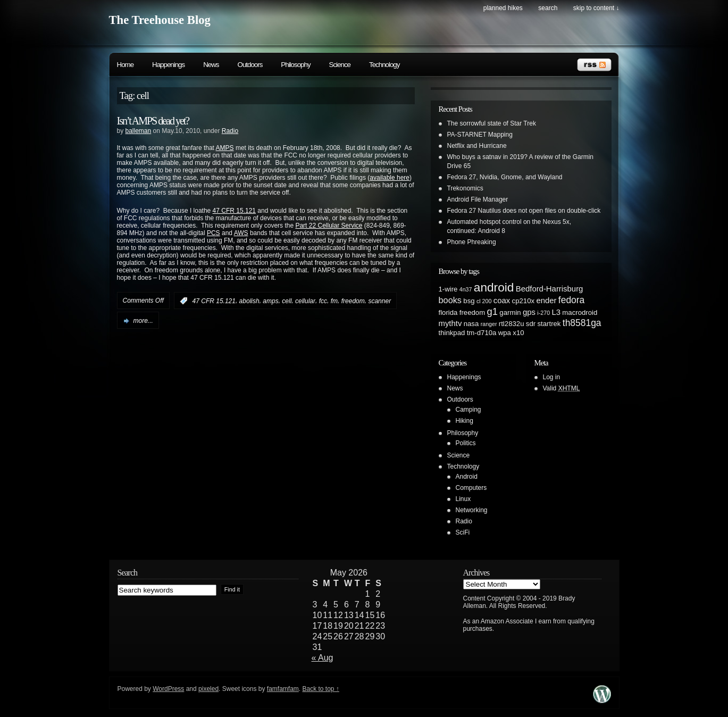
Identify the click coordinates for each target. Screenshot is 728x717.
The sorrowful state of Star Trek (492, 123)
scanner (379, 301)
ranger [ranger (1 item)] (489, 324)
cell (287, 301)
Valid (562, 388)
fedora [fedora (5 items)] (571, 300)
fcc (323, 301)
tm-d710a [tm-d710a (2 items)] (482, 333)
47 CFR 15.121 (234, 211)
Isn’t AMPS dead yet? (153, 121)
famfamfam (283, 689)
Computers (471, 488)
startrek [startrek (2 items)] (549, 324)
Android (467, 477)
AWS (241, 233)
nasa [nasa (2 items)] (471, 324)
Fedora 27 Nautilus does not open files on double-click (524, 211)
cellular (305, 301)
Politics (466, 443)
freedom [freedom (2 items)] (472, 312)
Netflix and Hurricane (477, 146)
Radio (230, 131)
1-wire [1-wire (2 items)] (448, 289)
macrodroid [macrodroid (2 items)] (580, 312)
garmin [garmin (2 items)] (510, 312)
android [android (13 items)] (494, 287)
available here (390, 178)
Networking (472, 510)
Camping (468, 410)
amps (270, 301)
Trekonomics (465, 188)
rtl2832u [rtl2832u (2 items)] (512, 324)
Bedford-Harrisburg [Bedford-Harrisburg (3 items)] (550, 289)
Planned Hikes (503, 8)
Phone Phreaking (472, 242)
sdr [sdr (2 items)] (531, 324)
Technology (384, 65)
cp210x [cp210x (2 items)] (524, 301)
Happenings (168, 65)
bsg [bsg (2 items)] (469, 301)
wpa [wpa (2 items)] (505, 333)
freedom (353, 301)
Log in (552, 377)
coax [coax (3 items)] (502, 301)
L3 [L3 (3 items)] (556, 312)
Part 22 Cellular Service (329, 226)
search (548, 8)
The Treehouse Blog (160, 20)
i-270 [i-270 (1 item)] (543, 313)
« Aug (323, 658)
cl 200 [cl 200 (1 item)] (484, 301)
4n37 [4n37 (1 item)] (466, 289)
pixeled (208, 689)
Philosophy (295, 65)
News (211, 65)
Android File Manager (478, 199)
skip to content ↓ (596, 8)
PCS (214, 233)
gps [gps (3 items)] (529, 312)
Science (340, 65)
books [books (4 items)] (450, 300)
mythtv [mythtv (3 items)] (450, 323)
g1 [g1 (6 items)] (493, 311)
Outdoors (250, 65)
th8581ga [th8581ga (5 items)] (582, 323)
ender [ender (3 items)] (546, 301)
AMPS (225, 148)
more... (143, 321)
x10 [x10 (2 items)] (518, 333)
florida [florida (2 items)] (448, 312)
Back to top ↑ (320, 689)
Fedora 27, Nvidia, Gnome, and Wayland (505, 177)
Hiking (465, 421)
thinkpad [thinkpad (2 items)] (452, 333)
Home (125, 65)
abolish (249, 301)
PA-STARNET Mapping (480, 135)
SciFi (463, 532)
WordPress (168, 689)
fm (334, 301)
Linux (463, 499)
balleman (139, 131)
